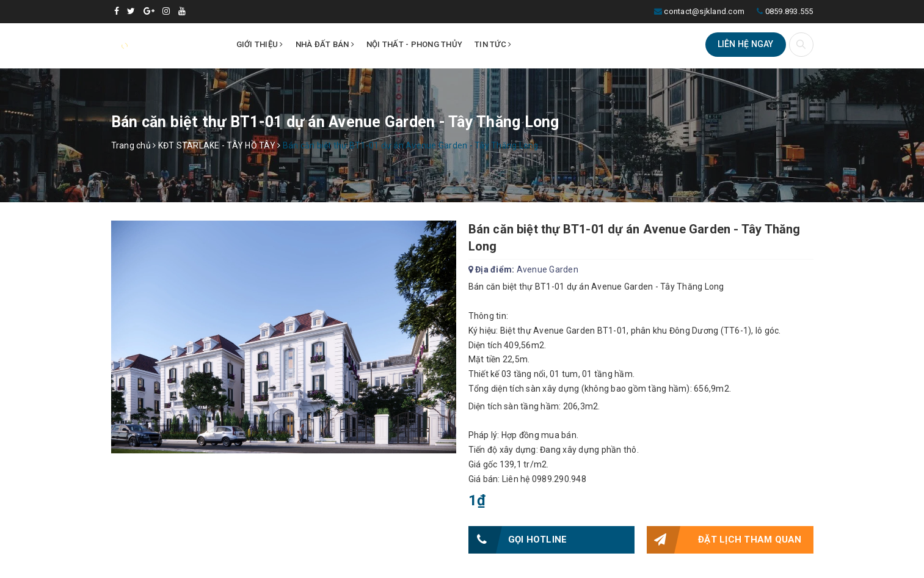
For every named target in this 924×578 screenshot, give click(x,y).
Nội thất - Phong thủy (414, 44)
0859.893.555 (789, 11)
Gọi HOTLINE (518, 540)
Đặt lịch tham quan (724, 540)
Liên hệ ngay (746, 44)
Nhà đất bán (325, 44)
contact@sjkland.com (704, 11)
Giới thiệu (260, 44)
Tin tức (493, 44)
